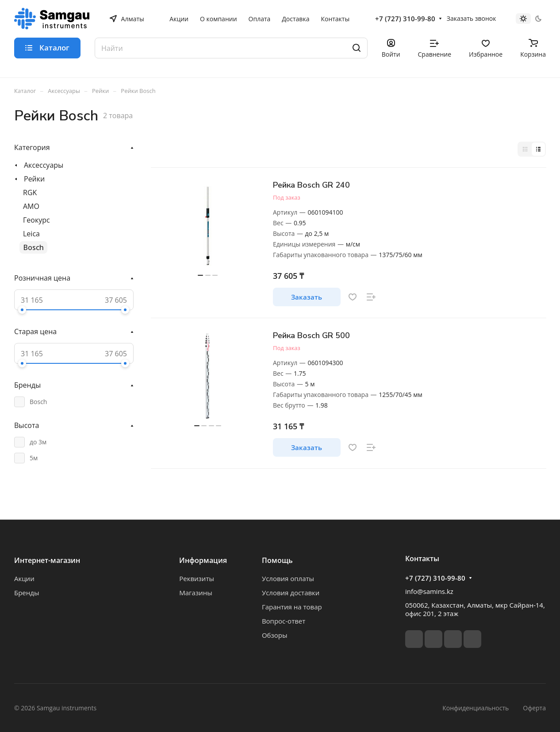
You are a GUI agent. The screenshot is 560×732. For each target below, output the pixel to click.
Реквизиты (197, 578)
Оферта (534, 708)
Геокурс (36, 220)
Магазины (196, 593)
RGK (30, 193)
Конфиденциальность (476, 708)
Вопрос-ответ (284, 621)
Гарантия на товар (292, 607)
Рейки (34, 179)
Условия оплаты (288, 578)
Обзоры (275, 635)
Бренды (27, 593)
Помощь (277, 560)
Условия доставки (291, 593)
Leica (31, 234)
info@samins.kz (429, 591)
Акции (24, 578)
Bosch (33, 247)
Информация (203, 560)
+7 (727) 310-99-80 (405, 19)
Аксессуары (44, 165)
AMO (31, 206)
